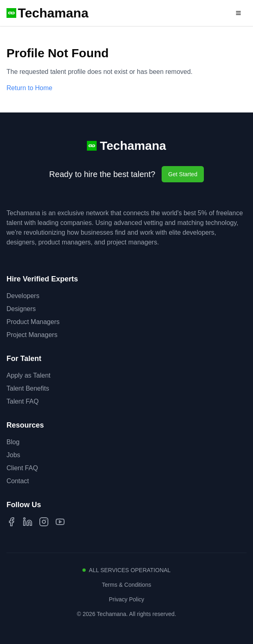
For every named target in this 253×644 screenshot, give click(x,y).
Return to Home (29, 88)
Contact (18, 481)
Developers (23, 296)
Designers (21, 309)
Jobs (13, 455)
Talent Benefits (28, 388)
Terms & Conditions (126, 585)
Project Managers (32, 335)
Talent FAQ (23, 401)
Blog (13, 442)
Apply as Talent (28, 375)
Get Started (183, 174)
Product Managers (33, 322)
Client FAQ (22, 468)
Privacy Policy (126, 599)
